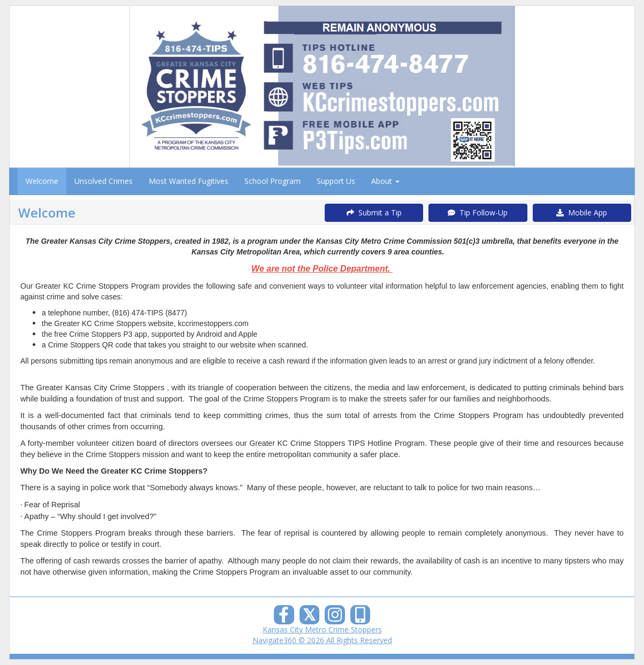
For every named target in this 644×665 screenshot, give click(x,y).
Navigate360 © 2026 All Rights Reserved (322, 640)
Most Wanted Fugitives (189, 181)
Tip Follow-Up (478, 212)
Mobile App (582, 212)
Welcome (42, 181)
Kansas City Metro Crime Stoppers (322, 629)
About (385, 181)
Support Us (336, 181)
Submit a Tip (374, 212)
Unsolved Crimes (103, 181)
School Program (273, 181)
